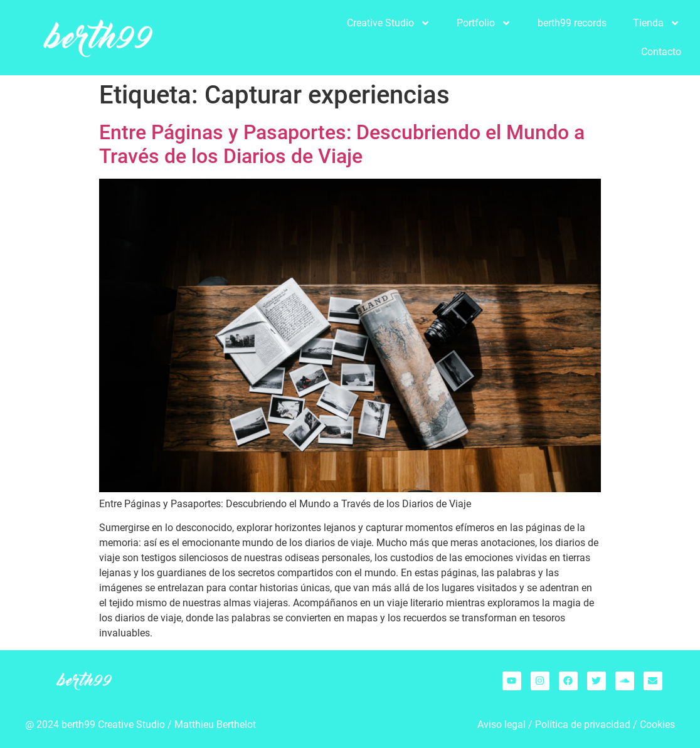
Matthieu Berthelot (215, 724)
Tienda (656, 23)
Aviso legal (501, 724)
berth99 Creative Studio (113, 724)
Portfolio (484, 23)
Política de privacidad (583, 724)
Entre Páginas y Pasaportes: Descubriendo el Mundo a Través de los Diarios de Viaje (342, 144)
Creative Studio (389, 23)
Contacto (661, 52)
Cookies (657, 724)
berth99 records (572, 23)
